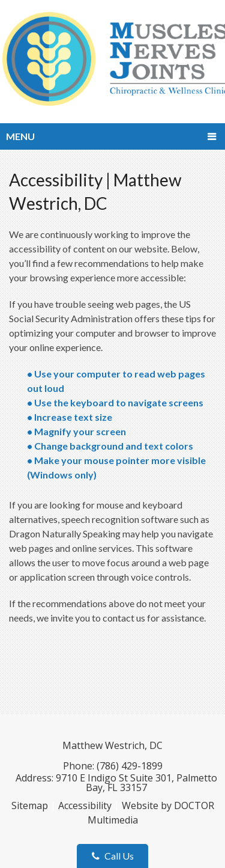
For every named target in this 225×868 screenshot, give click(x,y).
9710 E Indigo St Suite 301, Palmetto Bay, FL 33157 (136, 783)
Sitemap (30, 805)
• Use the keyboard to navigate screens (116, 402)
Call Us (113, 856)
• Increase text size (70, 417)
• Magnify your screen (77, 431)
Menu (20, 136)
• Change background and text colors (111, 446)
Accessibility (85, 805)
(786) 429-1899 (130, 766)
